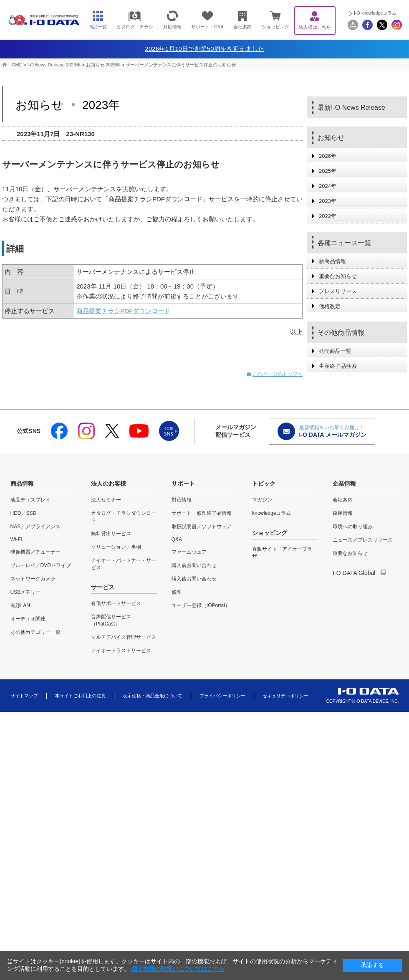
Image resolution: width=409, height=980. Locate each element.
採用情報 (343, 513)
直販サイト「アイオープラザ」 (282, 553)
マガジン (262, 500)
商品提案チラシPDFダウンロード (123, 311)
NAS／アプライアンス (36, 527)
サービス (103, 587)
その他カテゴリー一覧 (35, 632)
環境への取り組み (353, 527)
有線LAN (20, 605)
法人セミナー (106, 500)
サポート (183, 484)
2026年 (328, 156)
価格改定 (330, 306)
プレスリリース (338, 291)
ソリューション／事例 (116, 547)
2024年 (328, 186)
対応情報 (182, 500)
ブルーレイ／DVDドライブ (41, 565)
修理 (177, 592)
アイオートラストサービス (121, 651)
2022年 (328, 216)
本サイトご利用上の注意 (80, 696)
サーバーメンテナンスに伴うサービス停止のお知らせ (181, 65)
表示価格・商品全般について (153, 696)
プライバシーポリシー (222, 696)
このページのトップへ (278, 374)
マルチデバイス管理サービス (124, 637)
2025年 (328, 171)
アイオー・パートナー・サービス (124, 564)
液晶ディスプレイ (30, 500)
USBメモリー (26, 592)
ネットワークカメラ (33, 579)
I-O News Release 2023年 (54, 65)
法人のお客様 (109, 484)
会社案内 (343, 500)
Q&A (177, 539)
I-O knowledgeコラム (375, 13)
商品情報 (22, 484)
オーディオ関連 (28, 619)
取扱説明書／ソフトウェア (202, 527)
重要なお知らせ (338, 276)
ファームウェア (189, 552)
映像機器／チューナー (35, 552)
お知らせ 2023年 (103, 65)
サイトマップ (24, 696)
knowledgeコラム (271, 513)
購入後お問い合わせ (194, 579)
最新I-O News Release (351, 108)
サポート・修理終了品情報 (202, 513)
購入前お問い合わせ (194, 565)
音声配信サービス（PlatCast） (111, 620)
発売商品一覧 (335, 351)
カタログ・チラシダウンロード (124, 517)
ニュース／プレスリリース (363, 540)
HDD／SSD (24, 513)
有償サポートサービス (116, 603)
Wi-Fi (16, 539)
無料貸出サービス (111, 534)
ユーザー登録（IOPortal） (201, 605)
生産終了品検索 (338, 366)
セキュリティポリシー (285, 696)
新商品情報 (332, 261)
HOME (15, 65)
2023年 (328, 201)
